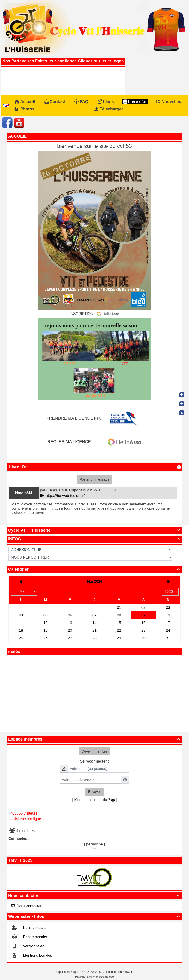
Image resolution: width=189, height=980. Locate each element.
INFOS (94, 539)
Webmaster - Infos (94, 916)
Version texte (33, 946)
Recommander (35, 937)
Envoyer (94, 792)
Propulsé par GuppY (68, 972)
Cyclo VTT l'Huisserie (94, 530)
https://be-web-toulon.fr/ (63, 496)
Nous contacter (94, 896)
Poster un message (94, 479)
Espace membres (94, 739)
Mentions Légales (37, 955)
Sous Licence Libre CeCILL (116, 972)
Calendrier (94, 569)
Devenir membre (95, 751)
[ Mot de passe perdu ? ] (95, 800)
